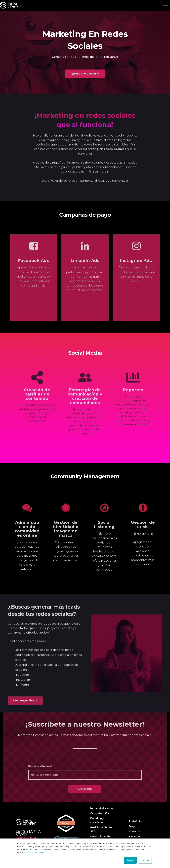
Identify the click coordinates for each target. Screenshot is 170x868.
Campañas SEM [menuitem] (100, 813)
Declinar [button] (145, 860)
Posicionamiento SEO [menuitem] (101, 829)
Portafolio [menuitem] (135, 821)
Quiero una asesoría (85, 74)
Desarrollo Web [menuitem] (100, 836)
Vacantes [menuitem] (135, 836)
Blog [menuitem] (132, 826)
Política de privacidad (34, 853)
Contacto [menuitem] (135, 831)
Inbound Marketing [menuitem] (102, 808)
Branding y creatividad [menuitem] (97, 820)
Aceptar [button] (130, 860)
